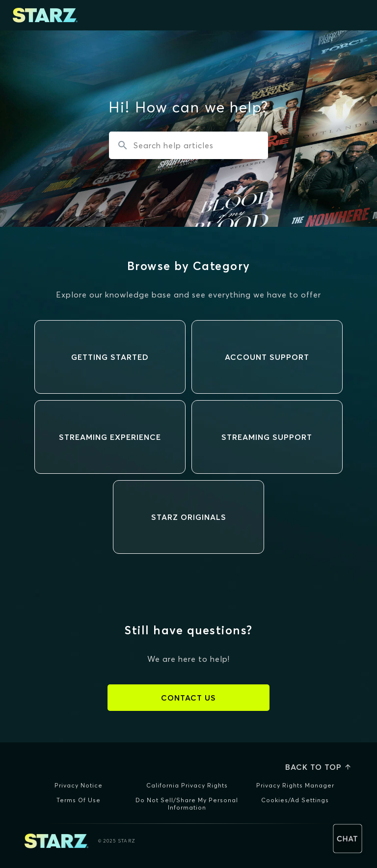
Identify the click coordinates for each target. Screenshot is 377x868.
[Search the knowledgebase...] (188, 145)
